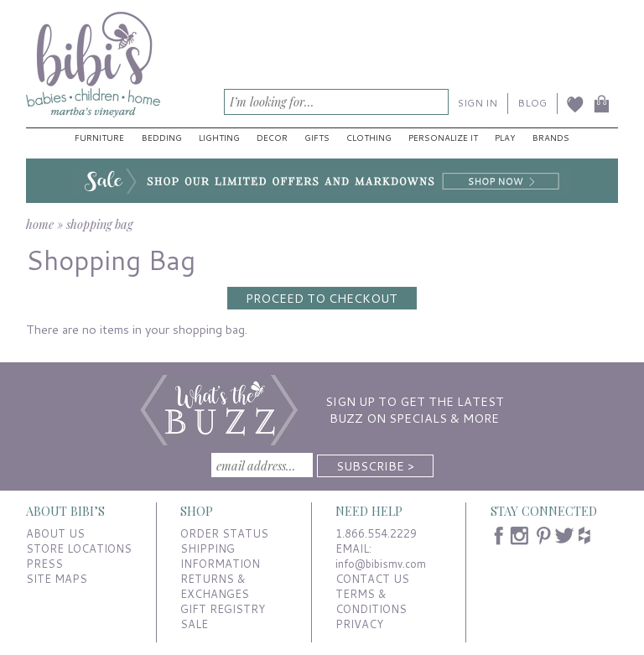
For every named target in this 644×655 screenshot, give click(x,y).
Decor (272, 138)
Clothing (369, 138)
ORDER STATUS (224, 533)
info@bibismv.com (381, 564)
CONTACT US (372, 579)
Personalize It (443, 138)
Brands (551, 138)
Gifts (317, 138)
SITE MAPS (57, 579)
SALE (194, 624)
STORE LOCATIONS (79, 548)
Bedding (162, 138)
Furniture (99, 138)
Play (505, 138)
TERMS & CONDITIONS (371, 601)
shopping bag (99, 224)
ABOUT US (55, 533)
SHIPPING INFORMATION (220, 556)
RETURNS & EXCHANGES (215, 586)
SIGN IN (478, 103)
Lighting (219, 138)
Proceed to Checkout (322, 298)
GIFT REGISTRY (223, 609)
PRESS (44, 564)
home (40, 224)
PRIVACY (359, 624)
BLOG (532, 103)
